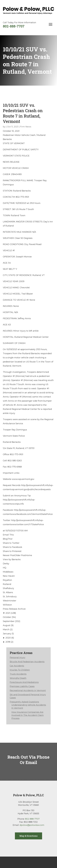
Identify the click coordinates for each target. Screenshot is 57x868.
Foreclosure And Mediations (24, 682)
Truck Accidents (18, 674)
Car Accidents (17, 666)
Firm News (26, 127)
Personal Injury (17, 658)
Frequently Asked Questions (24, 702)
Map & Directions (28, 836)
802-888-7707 (14, 26)
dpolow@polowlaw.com (32, 825)
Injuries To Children (20, 670)
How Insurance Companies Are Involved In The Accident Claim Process (28, 715)
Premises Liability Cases (22, 686)
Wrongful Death (18, 678)
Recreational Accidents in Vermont (28, 691)
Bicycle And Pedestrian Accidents (27, 662)
